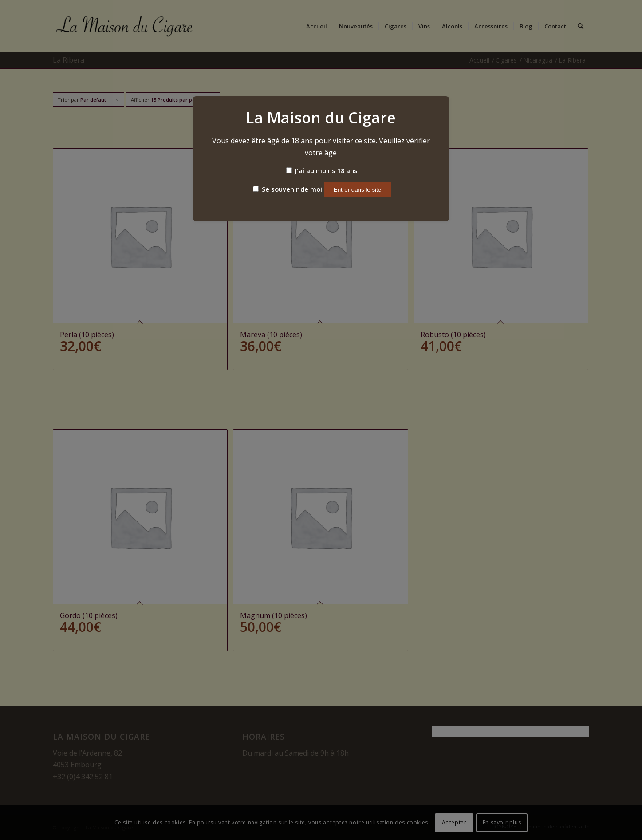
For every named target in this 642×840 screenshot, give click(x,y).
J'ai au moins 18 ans (322, 170)
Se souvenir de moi (288, 189)
